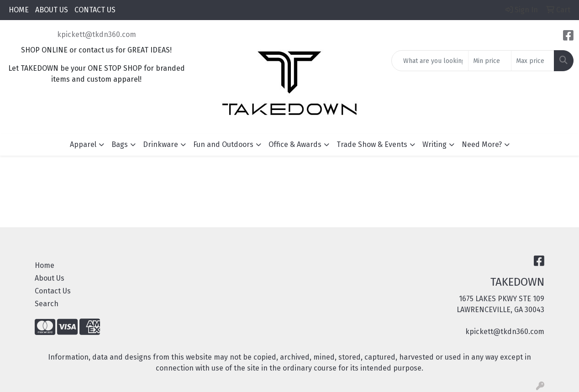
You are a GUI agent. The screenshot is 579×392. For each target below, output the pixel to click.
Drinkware (161, 144)
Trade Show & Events (372, 144)
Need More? (482, 144)
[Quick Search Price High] (533, 61)
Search (47, 304)
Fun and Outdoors (223, 144)
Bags (120, 144)
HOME (19, 10)
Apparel (83, 144)
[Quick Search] (430, 61)
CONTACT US (95, 10)
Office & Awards (295, 144)
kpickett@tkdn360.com (97, 34)
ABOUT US (52, 10)
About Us (50, 278)
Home (45, 265)
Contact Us (53, 291)
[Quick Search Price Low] (490, 61)
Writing (434, 144)
